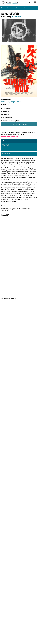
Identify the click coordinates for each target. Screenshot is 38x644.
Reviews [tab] (5, 145)
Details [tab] (5, 141)
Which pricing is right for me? (11, 102)
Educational (11, 8)
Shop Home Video (19, 124)
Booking (6, 154)
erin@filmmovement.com (10, 137)
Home (3, 8)
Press (4, 149)
